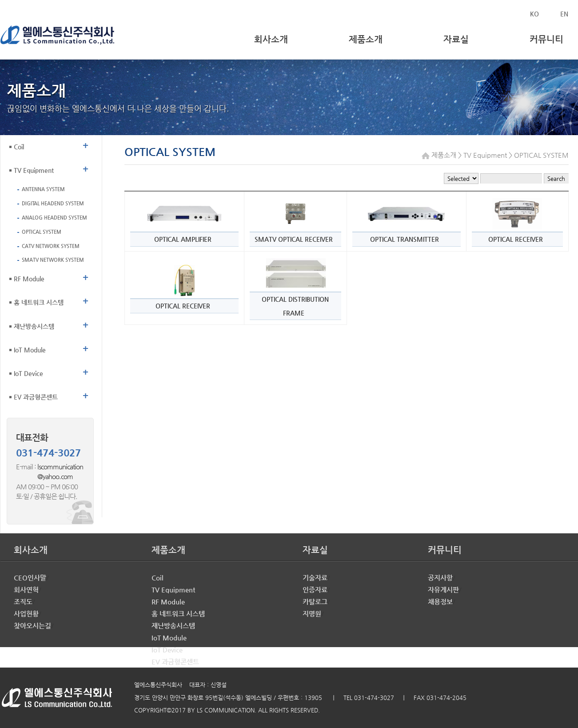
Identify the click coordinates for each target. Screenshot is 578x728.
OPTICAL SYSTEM (42, 232)
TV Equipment (51, 169)
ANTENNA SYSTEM (43, 189)
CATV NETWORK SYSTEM (51, 246)
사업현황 (26, 614)
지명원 (312, 614)
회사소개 (271, 39)
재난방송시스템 (51, 325)
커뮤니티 (546, 39)
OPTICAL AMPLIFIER (183, 239)
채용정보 (440, 602)
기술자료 (315, 578)
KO (534, 14)
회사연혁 (26, 590)
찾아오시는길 (32, 626)
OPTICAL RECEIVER (516, 239)
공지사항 (440, 578)
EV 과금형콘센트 (51, 396)
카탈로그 (315, 602)
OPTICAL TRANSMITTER (405, 239)
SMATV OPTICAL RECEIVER (294, 239)
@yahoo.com (44, 476)
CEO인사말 (30, 578)
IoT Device (51, 372)
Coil (51, 146)
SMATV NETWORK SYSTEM (53, 260)
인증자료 (315, 590)
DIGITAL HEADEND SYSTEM (53, 203)
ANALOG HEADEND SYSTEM (54, 218)
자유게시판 (443, 590)
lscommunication (60, 466)
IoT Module (51, 349)
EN (564, 14)
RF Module (51, 278)
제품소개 (366, 39)
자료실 (456, 39)
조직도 (23, 602)
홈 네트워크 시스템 (51, 301)
